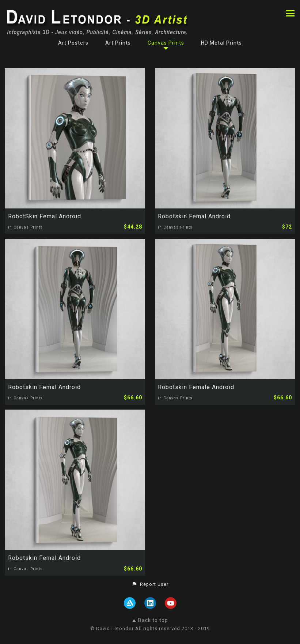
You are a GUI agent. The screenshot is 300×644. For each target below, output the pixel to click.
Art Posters (73, 43)
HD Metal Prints (221, 43)
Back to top (150, 620)
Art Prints (118, 43)
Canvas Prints (166, 43)
